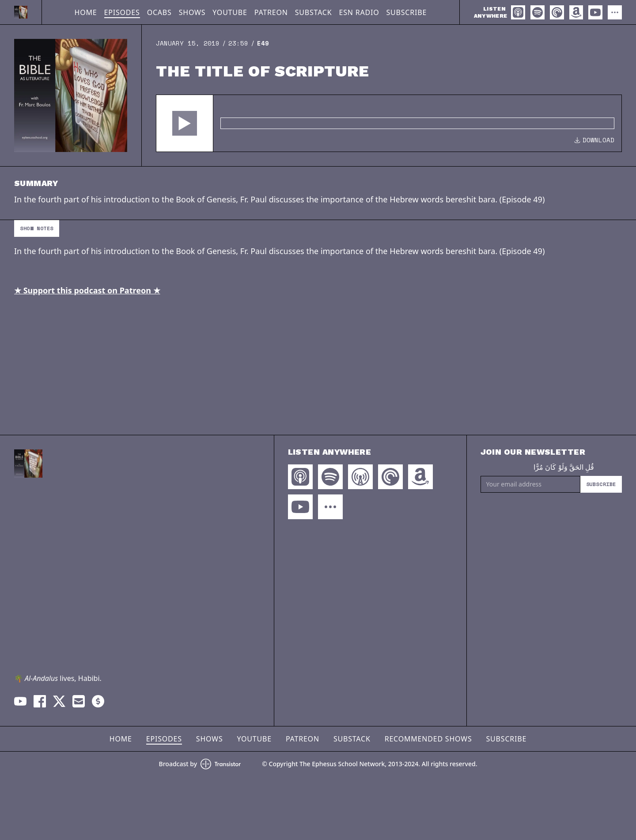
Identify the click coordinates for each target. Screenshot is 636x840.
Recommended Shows (428, 739)
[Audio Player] (389, 123)
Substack (314, 12)
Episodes (122, 12)
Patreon (271, 12)
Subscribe (406, 12)
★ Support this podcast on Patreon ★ (87, 290)
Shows (192, 12)
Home (86, 12)
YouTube (230, 12)
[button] (185, 123)
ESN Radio (359, 12)
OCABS (159, 12)
